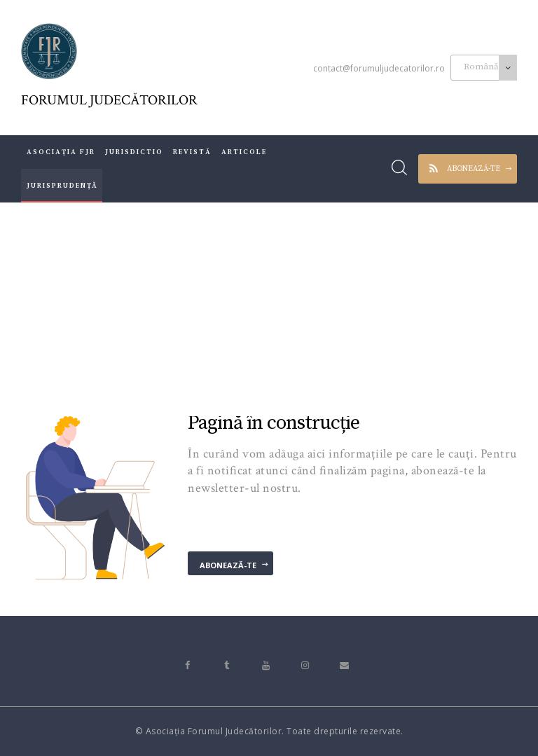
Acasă (168, 308)
